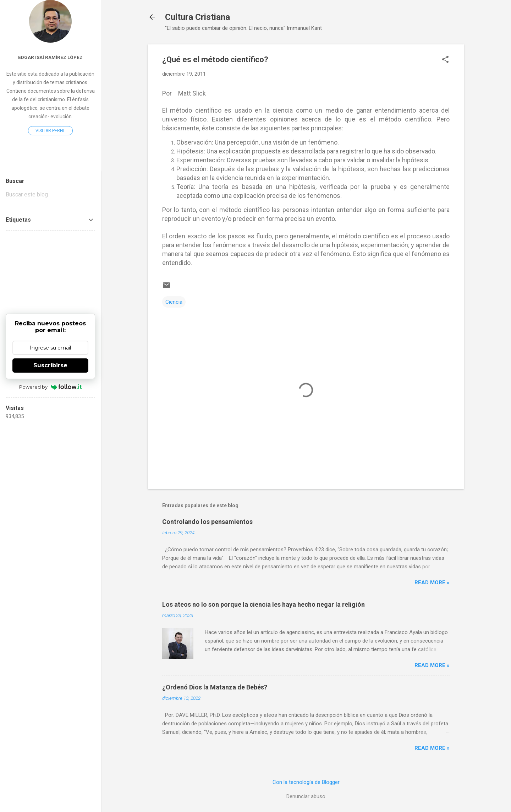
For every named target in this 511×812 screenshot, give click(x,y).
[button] (445, 60)
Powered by (51, 387)
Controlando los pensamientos (207, 522)
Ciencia (174, 302)
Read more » (432, 583)
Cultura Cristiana (197, 17)
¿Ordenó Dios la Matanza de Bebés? (215, 687)
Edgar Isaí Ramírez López (50, 57)
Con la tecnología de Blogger (306, 782)
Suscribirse (50, 365)
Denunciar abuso (306, 796)
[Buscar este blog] (50, 195)
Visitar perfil (50, 131)
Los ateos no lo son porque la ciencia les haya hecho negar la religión (263, 604)
